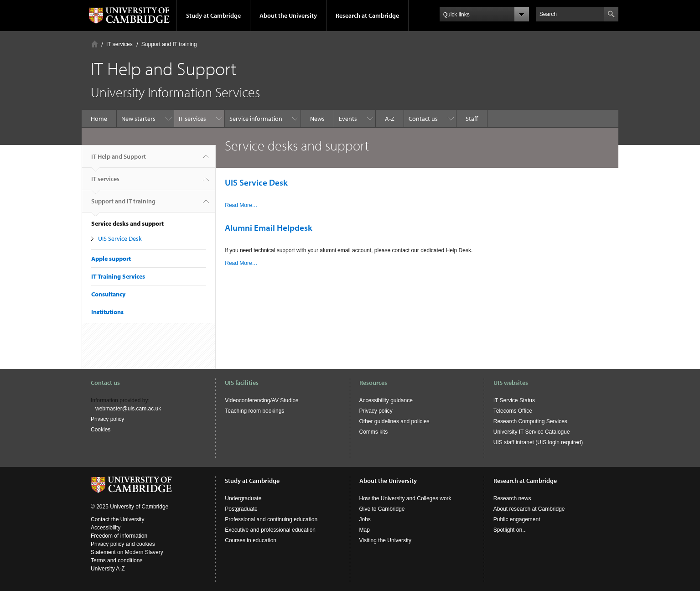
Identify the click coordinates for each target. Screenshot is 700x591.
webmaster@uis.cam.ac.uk (128, 409)
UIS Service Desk (120, 238)
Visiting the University (386, 540)
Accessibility (106, 528)
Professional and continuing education (271, 519)
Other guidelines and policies (394, 421)
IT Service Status (514, 400)
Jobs (365, 519)
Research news (512, 498)
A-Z (390, 119)
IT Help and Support (119, 160)
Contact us (423, 119)
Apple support (111, 259)
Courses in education (251, 540)
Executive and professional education (270, 530)
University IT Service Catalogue (532, 432)
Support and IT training (169, 44)
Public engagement (517, 519)
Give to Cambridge (382, 509)
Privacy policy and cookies (123, 544)
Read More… (241, 205)
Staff (472, 119)
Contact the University (117, 519)
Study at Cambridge (213, 16)
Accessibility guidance (386, 400)
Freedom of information (119, 536)
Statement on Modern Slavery (127, 552)
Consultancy (108, 294)
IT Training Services (118, 276)
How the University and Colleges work (405, 498)
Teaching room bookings (254, 411)
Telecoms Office (513, 411)
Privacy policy (107, 419)
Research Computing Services (530, 421)
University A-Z (108, 569)
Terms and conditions (117, 560)
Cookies (101, 430)
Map (365, 530)
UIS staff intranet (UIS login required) (538, 442)
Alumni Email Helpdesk (269, 228)
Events (348, 119)
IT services (119, 44)
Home (95, 44)
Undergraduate (243, 498)
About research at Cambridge (529, 509)
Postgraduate (241, 509)
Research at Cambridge (367, 16)
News (317, 119)
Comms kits (374, 432)
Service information (256, 119)
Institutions (107, 312)
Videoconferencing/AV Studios (262, 400)
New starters (138, 119)
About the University (288, 16)
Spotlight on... (510, 530)
